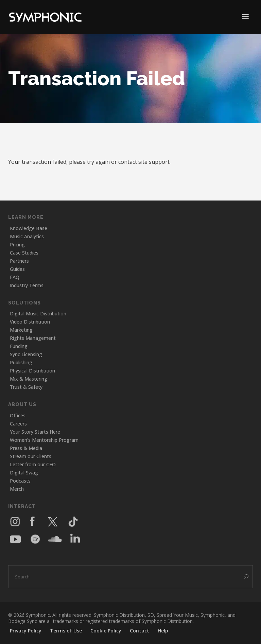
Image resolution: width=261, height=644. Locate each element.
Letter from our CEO (33, 464)
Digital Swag (24, 473)
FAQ (15, 277)
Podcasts (20, 481)
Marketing (21, 330)
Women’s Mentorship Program (44, 440)
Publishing (21, 362)
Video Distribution (30, 322)
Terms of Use (66, 631)
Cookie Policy (106, 631)
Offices (18, 415)
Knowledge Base (29, 228)
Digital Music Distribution (38, 314)
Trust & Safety (26, 387)
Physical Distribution (32, 371)
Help (163, 631)
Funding (19, 346)
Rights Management (33, 338)
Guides (17, 269)
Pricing (17, 245)
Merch (17, 489)
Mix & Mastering (29, 379)
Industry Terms (27, 285)
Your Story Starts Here (35, 432)
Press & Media (26, 448)
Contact (140, 631)
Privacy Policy (26, 631)
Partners (19, 261)
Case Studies (24, 253)
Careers (18, 424)
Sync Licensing (26, 354)
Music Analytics (27, 236)
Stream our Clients (31, 456)
